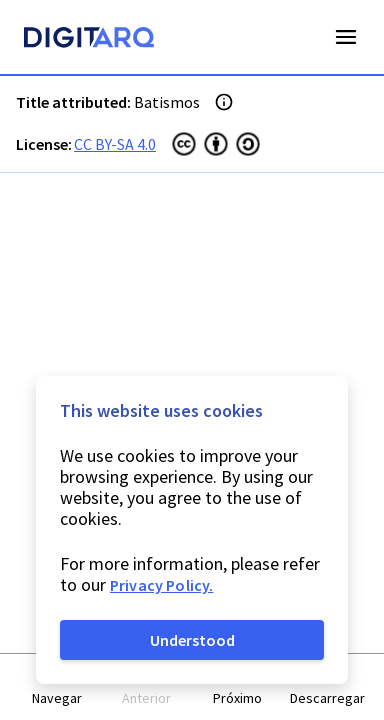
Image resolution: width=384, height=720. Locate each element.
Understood (192, 640)
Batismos (167, 102)
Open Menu (346, 37)
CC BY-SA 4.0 (115, 144)
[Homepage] (89, 40)
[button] (57, 687)
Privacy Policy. (161, 585)
